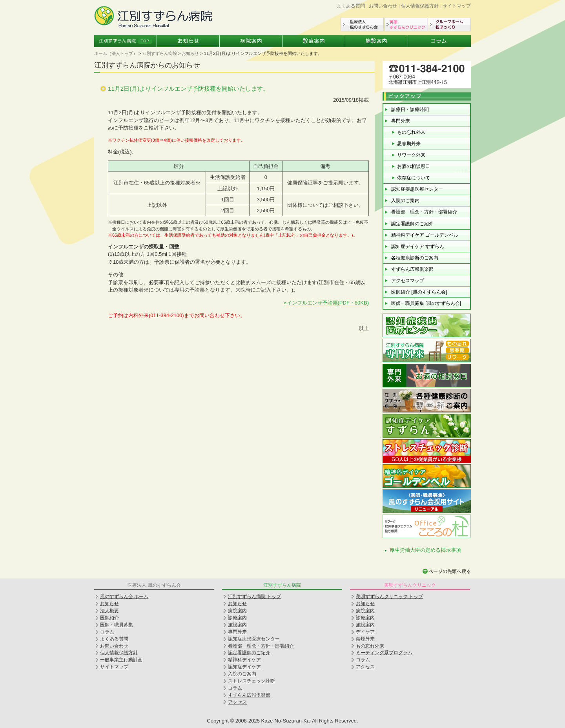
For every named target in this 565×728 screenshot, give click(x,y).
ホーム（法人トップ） (116, 53)
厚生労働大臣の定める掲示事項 (425, 550)
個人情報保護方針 (420, 6)
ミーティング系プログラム (384, 653)
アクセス (237, 702)
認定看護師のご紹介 (412, 224)
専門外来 (401, 121)
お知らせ (188, 41)
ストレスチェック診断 (252, 681)
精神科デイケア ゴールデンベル (425, 235)
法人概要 (109, 611)
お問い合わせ (383, 6)
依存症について (414, 178)
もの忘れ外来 (411, 132)
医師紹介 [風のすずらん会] (419, 292)
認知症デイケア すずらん (418, 246)
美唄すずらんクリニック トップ (389, 597)
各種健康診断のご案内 (415, 258)
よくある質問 (351, 6)
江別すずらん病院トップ (126, 41)
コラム (439, 41)
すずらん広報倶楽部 (412, 269)
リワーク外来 (411, 155)
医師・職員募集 (117, 625)
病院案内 (251, 41)
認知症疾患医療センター (417, 189)
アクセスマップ (408, 281)
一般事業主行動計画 (121, 660)
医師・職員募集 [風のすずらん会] (426, 303)
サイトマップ (457, 6)
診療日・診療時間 (410, 109)
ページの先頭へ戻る (450, 571)
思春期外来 (409, 144)
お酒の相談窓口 (414, 166)
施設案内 (377, 41)
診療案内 (314, 41)
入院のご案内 (405, 201)
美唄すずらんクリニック (406, 25)
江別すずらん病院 (160, 53)
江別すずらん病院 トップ (254, 597)
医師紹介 (109, 618)
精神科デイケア (244, 660)
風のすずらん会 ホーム (124, 597)
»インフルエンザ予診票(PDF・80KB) (326, 303)
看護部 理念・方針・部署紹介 (424, 212)
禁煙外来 (365, 639)
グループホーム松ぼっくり (449, 25)
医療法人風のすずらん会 (362, 25)
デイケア (365, 632)
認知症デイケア (244, 667)
